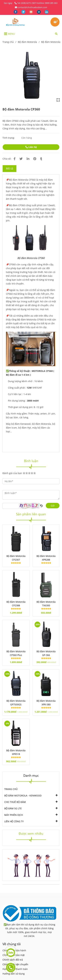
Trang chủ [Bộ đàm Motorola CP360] (8, 42)
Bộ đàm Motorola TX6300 (46, 604)
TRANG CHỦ (11, 789)
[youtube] (31, 12)
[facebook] (16, 12)
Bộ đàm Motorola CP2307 (16, 558)
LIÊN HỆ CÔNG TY (14, 821)
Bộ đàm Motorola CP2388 (16, 604)
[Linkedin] (28, 159)
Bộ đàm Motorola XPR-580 (46, 703)
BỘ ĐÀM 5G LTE (13, 808)
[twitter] (24, 12)
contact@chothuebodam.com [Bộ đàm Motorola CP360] (31, 7)
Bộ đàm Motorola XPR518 (16, 752)
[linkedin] (47, 12)
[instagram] (39, 12)
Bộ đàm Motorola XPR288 (46, 558)
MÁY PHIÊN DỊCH (14, 815)
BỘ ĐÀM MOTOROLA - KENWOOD (23, 795)
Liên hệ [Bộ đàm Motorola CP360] (31, 147)
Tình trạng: (9, 138)
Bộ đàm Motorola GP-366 (46, 653)
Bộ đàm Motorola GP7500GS (16, 703)
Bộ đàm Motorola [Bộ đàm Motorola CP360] (27, 42)
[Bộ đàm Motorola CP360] (15, 22)
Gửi (53, 506)
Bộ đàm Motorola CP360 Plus (16, 653)
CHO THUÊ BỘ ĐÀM (15, 802)
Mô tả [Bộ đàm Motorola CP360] (10, 169)
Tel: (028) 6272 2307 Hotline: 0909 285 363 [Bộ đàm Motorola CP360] (36, 3)
